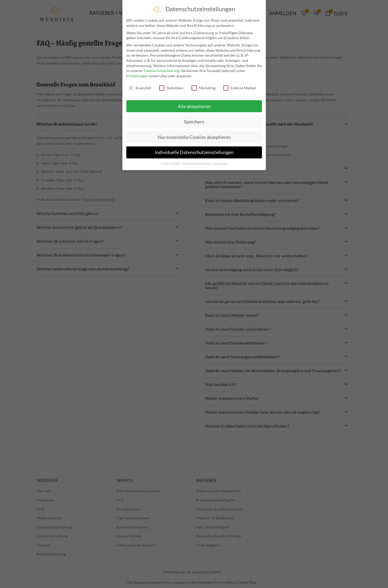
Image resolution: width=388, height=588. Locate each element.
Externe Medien (240, 88)
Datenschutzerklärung (162, 71)
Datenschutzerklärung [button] (197, 164)
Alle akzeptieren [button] (194, 106)
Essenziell (140, 88)
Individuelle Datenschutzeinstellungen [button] (194, 152)
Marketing (204, 88)
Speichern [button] (194, 121)
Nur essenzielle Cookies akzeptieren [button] (194, 137)
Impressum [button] (221, 164)
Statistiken (171, 88)
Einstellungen (137, 76)
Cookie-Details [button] (170, 164)
